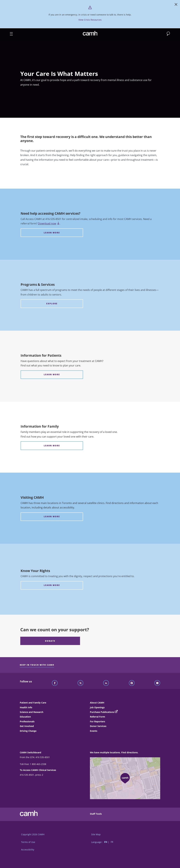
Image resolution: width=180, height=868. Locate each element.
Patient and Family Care (33, 703)
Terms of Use (28, 842)
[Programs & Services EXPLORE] (52, 304)
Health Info (26, 707)
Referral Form (98, 717)
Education (25, 717)
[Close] (176, 5)
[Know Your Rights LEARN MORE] (52, 585)
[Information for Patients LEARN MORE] (52, 375)
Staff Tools (96, 814)
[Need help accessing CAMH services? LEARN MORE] (52, 233)
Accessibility (28, 850)
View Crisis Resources (90, 20)
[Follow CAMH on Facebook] (55, 683)
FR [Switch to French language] (112, 842)
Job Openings (97, 707)
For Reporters (98, 721)
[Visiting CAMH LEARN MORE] (52, 517)
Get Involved (27, 726)
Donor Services (98, 726)
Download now (49, 223)
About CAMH (97, 703)
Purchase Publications (102, 712)
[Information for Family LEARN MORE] (52, 446)
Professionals (27, 721)
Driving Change (28, 731)
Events (94, 731)
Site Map (96, 834)
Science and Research (32, 712)
